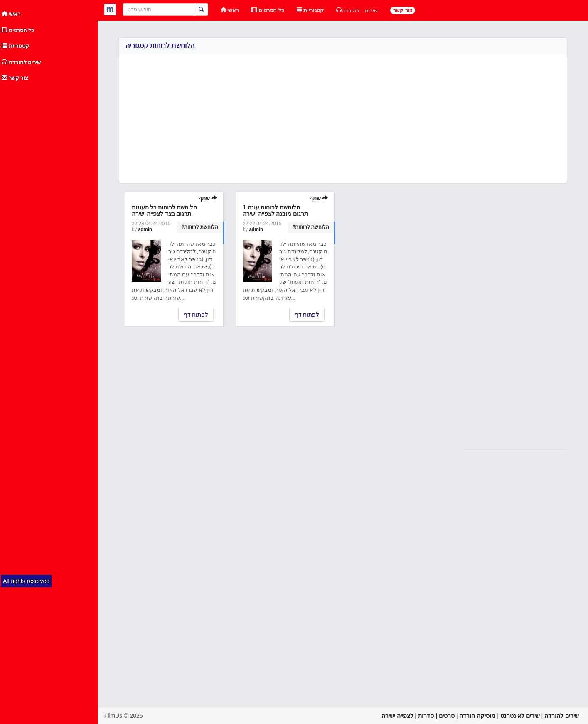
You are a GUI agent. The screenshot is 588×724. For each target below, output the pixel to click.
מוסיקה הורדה (477, 716)
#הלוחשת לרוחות (200, 227)
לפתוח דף (196, 315)
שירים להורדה (21, 62)
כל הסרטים (18, 30)
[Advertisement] (49, 211)
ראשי (11, 14)
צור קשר (15, 78)
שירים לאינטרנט (520, 716)
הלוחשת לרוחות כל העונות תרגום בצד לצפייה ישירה (164, 211)
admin (145, 229)
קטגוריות (15, 46)
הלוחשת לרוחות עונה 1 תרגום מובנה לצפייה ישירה (275, 211)
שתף (208, 198)
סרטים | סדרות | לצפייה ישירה (418, 716)
